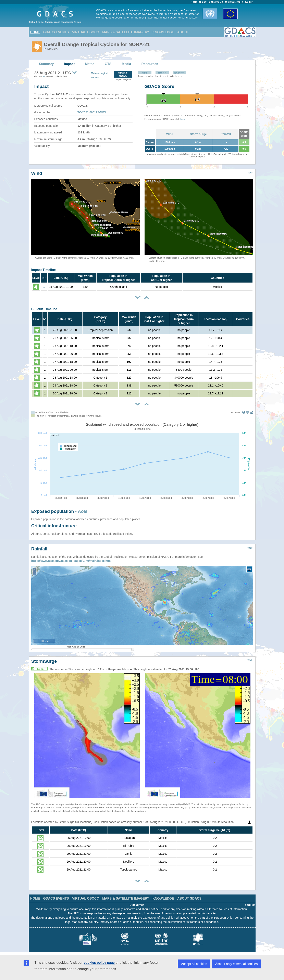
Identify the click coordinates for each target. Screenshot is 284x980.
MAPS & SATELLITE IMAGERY (126, 32)
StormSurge (44, 661)
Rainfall (226, 134)
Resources (150, 64)
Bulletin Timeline (44, 309)
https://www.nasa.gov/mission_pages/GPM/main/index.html (71, 561)
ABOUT (183, 32)
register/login (234, 2)
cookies (250, 905)
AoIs (83, 511)
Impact (69, 64)
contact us (216, 2)
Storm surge (198, 134)
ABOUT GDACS (189, 898)
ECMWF (180, 73)
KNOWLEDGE (163, 32)
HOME (35, 32)
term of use (199, 2)
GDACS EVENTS (56, 32)
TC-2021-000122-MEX (92, 112)
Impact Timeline (44, 270)
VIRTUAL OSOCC (86, 32)
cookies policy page (99, 963)
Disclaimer (137, 905)
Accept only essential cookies (237, 964)
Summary (46, 64)
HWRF (162, 73)
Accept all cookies (194, 964)
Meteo (90, 64)
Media (126, 64)
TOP (250, 173)
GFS (145, 73)
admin (249, 2)
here (182, 119)
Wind (170, 134)
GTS (108, 64)
